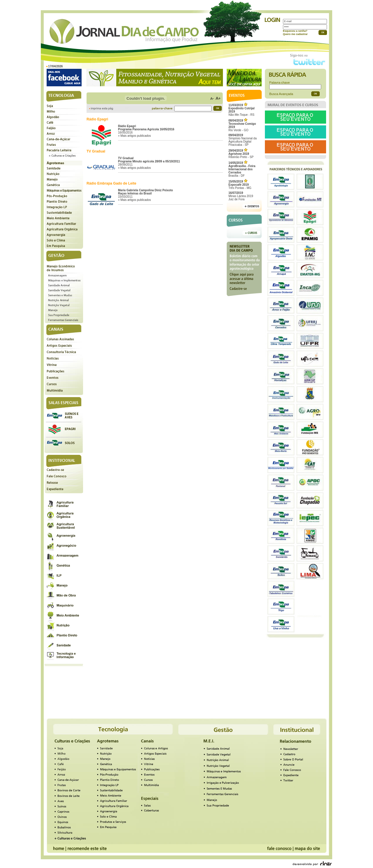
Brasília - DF (242, 169)
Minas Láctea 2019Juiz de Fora (241, 196)
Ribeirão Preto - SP (241, 154)
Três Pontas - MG (240, 185)
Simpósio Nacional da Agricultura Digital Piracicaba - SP (243, 140)
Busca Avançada (281, 94)
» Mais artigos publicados (134, 136)
